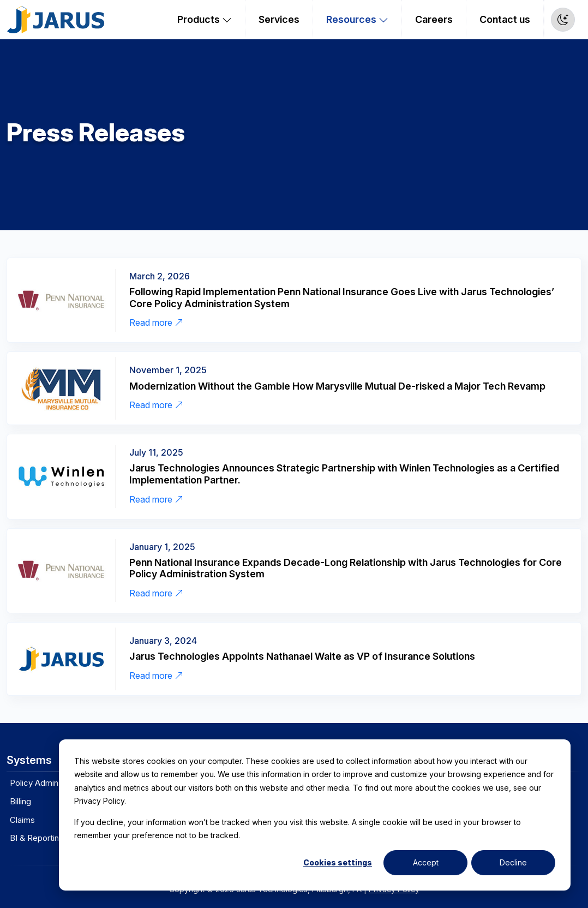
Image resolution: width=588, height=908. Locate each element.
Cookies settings (338, 862)
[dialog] (315, 815)
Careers (434, 19)
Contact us (505, 19)
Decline (513, 862)
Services (279, 19)
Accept (426, 862)
